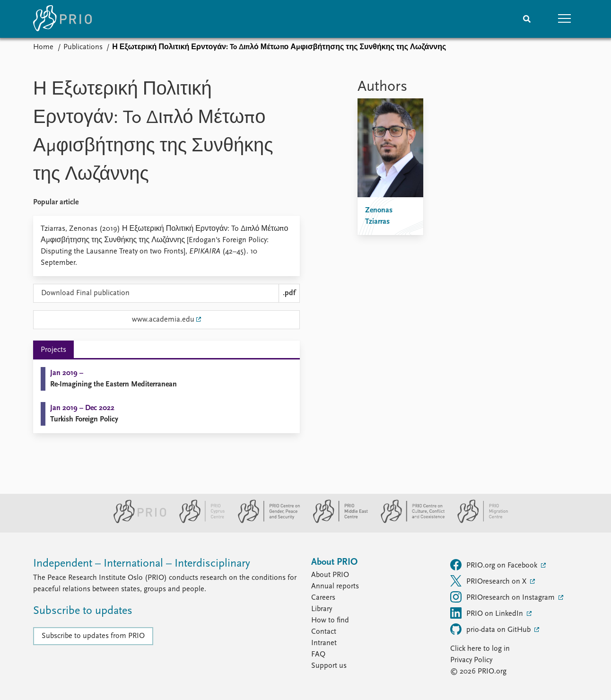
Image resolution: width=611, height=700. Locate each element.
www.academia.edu (163, 320)
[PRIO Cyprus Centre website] (198, 521)
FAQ (318, 655)
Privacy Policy (471, 660)
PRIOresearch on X (489, 581)
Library (322, 609)
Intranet (324, 643)
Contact (324, 632)
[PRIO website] (136, 521)
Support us (329, 666)
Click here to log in (480, 649)
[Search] (527, 19)
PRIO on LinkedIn (488, 613)
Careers (323, 598)
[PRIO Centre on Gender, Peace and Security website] (265, 521)
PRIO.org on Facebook (495, 565)
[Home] (62, 19)
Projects (53, 350)
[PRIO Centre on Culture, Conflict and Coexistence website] (409, 521)
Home (43, 47)
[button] (565, 19)
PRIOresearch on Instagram (503, 597)
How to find (330, 621)
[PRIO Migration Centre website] (478, 521)
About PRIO (330, 575)
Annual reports (335, 586)
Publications (83, 47)
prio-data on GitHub (491, 629)
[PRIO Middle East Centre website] (336, 521)
